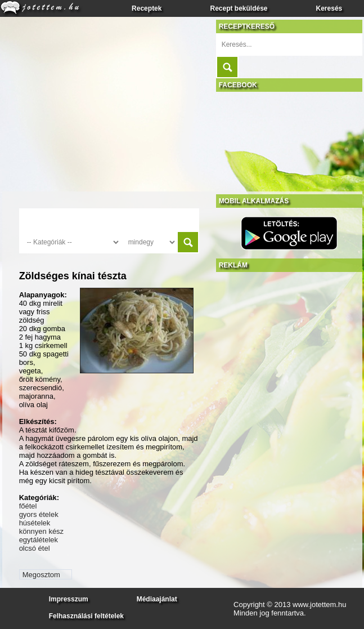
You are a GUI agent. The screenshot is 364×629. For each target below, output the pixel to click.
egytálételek (39, 540)
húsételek (35, 523)
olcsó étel (35, 548)
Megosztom (41, 575)
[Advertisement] (269, 314)
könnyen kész (42, 531)
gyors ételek (39, 514)
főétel (28, 506)
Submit (227, 67)
